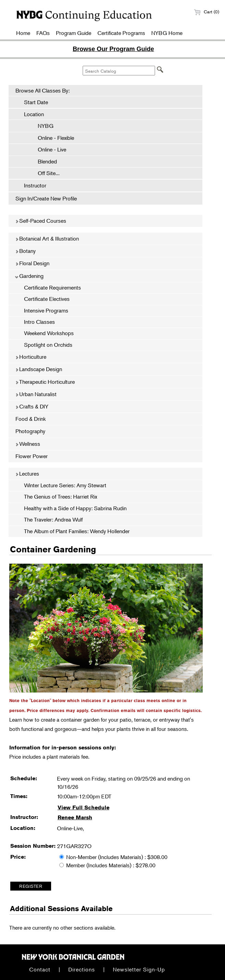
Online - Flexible (52, 138)
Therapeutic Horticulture (45, 382)
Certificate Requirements (52, 287)
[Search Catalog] (119, 71)
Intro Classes (39, 322)
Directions (82, 969)
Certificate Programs (121, 33)
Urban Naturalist (36, 394)
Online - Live (49, 149)
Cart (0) (206, 12)
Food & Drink (31, 419)
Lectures (27, 474)
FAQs (43, 33)
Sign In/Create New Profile (46, 198)
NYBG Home (167, 33)
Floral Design (32, 263)
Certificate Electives (47, 299)
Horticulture (31, 357)
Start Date (36, 102)
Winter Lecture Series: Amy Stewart (65, 485)
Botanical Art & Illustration (47, 238)
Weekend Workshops (49, 333)
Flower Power (32, 456)
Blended (44, 161)
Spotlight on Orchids (48, 345)
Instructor (35, 185)
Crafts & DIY (32, 406)
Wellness (28, 444)
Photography (30, 431)
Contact (40, 969)
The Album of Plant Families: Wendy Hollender (77, 531)
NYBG (42, 126)
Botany (25, 251)
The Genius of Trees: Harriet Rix (61, 497)
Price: (18, 857)
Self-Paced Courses (41, 221)
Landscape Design (39, 369)
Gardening (29, 276)
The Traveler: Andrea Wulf (53, 519)
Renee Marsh (75, 817)
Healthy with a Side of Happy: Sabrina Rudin (75, 508)
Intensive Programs (46, 310)
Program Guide (74, 33)
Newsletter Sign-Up (139, 969)
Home (23, 33)
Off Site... (45, 173)
